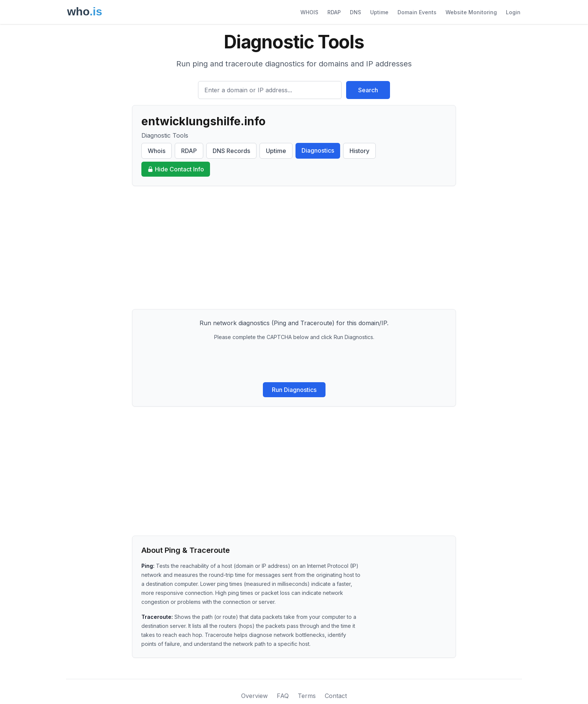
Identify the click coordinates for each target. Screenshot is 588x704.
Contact (336, 696)
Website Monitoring (471, 12)
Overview (254, 696)
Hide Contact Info (176, 169)
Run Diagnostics (294, 390)
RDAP (334, 12)
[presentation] (294, 362)
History (359, 151)
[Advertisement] (294, 248)
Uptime (379, 12)
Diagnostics (318, 150)
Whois (157, 151)
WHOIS (309, 12)
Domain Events (417, 12)
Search (368, 90)
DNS (355, 12)
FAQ (283, 696)
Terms (307, 696)
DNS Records (231, 151)
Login (513, 12)
